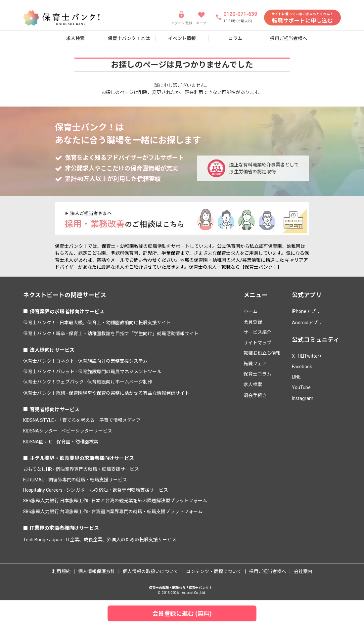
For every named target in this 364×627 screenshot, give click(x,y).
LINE (296, 377)
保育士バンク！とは (129, 38)
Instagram (303, 398)
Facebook (302, 367)
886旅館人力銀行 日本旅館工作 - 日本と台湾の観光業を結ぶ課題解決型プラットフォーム (115, 501)
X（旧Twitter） (308, 356)
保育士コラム (257, 374)
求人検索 (75, 38)
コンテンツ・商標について (214, 571)
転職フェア (255, 364)
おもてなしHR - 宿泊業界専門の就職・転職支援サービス (81, 469)
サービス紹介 (257, 332)
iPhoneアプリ (306, 311)
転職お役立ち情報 (262, 353)
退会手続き (255, 395)
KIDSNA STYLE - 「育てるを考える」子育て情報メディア (82, 420)
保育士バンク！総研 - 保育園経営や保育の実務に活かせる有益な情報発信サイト (106, 393)
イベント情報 (182, 38)
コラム (235, 38)
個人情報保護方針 (97, 571)
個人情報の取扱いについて (151, 571)
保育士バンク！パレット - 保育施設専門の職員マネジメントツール (92, 372)
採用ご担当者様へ (289, 38)
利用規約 (61, 571)
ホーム (250, 311)
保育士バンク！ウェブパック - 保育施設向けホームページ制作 (88, 382)
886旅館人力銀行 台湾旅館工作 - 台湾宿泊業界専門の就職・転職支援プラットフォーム (113, 512)
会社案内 (303, 571)
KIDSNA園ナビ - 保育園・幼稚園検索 (61, 442)
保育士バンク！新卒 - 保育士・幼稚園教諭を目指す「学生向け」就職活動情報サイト (111, 334)
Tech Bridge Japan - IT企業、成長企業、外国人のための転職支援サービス (100, 540)
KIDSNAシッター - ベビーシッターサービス (68, 431)
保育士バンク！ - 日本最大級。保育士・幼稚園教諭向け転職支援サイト (97, 323)
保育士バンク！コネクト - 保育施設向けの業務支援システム (85, 361)
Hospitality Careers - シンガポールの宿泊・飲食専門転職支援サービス (96, 490)
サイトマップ (257, 343)
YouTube (301, 387)
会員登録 (253, 322)
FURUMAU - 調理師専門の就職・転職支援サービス (75, 480)
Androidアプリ (307, 323)
